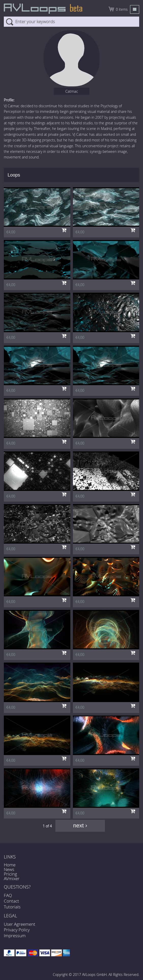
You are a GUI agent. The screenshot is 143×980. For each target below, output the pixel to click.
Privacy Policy (17, 930)
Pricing (10, 874)
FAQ (8, 895)
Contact (11, 901)
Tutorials (12, 907)
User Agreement (20, 924)
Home (10, 865)
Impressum (15, 936)
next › (80, 825)
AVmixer (12, 878)
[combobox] (71, 22)
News (9, 869)
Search (10, 22)
